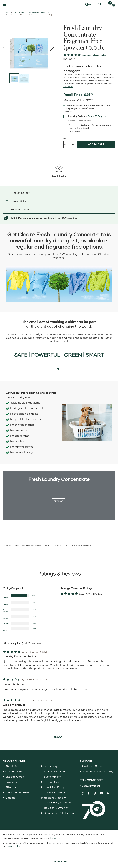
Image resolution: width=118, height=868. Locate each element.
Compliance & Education (60, 813)
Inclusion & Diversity (56, 808)
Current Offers (14, 771)
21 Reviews (87, 55)
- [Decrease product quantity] (65, 144)
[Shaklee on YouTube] (102, 793)
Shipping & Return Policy (98, 771)
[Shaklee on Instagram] (82, 793)
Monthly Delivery (75, 116)
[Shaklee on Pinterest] (108, 793)
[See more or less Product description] (68, 87)
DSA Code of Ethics (18, 792)
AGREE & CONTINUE (59, 862)
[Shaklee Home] (17, 4)
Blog (91, 786)
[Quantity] (69, 144)
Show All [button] (58, 737)
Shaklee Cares (15, 777)
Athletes (11, 787)
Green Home (19, 12)
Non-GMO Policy (54, 787)
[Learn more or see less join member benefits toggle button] (69, 112)
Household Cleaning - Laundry (41, 12)
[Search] (100, 4)
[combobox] (97, 116)
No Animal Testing (55, 771)
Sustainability (52, 777)
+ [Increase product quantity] (73, 144)
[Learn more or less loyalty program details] (74, 131)
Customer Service (93, 766)
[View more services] (100, 55)
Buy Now (58, 501)
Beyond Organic (54, 782)
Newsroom (12, 782)
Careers (10, 798)
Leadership (51, 766)
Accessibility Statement (59, 803)
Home (8, 12)
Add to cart (96, 144)
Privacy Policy (57, 838)
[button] (59, 193)
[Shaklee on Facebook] (89, 793)
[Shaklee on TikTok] (95, 792)
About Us (11, 766)
